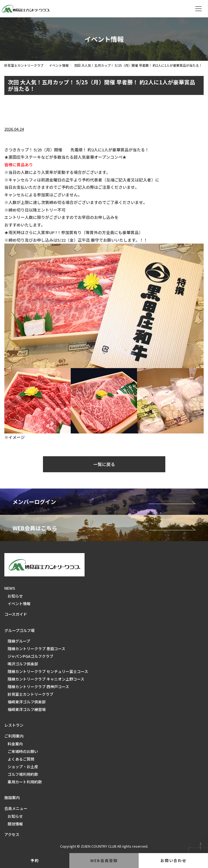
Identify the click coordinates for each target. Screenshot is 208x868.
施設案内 (12, 797)
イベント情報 (59, 65)
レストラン (14, 725)
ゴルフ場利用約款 (23, 774)
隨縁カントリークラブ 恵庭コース (36, 649)
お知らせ (15, 596)
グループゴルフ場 (19, 630)
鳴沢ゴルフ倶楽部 (23, 664)
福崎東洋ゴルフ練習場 (27, 709)
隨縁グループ (19, 641)
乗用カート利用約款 (25, 782)
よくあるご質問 (21, 759)
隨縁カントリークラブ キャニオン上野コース (46, 679)
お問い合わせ (173, 860)
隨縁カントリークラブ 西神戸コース (38, 687)
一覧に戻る (104, 464)
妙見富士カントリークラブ (24, 65)
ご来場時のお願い (23, 751)
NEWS (10, 588)
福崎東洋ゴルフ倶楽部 (27, 702)
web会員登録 (104, 860)
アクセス (12, 834)
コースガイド (16, 614)
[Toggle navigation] (198, 9)
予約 (35, 860)
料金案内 (15, 744)
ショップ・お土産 (23, 767)
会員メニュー (16, 808)
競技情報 (15, 824)
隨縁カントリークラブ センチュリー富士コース (48, 671)
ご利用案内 (14, 736)
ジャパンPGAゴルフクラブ (30, 656)
